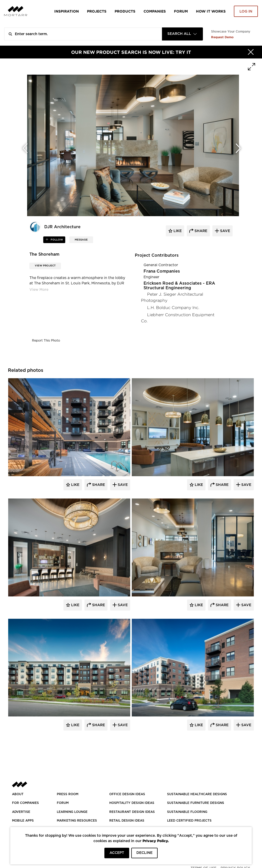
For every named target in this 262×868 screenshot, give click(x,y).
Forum (181, 11)
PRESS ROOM (68, 794)
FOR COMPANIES (25, 803)
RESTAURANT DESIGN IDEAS (132, 812)
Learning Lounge (72, 812)
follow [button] (56, 240)
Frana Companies (162, 271)
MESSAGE (81, 240)
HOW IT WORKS (211, 11)
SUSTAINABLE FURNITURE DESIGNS (196, 803)
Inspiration (67, 11)
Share (98, 485)
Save (122, 485)
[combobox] (182, 34)
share (200, 231)
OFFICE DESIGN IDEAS (127, 794)
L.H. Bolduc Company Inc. (173, 308)
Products (125, 11)
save (225, 231)
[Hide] (251, 52)
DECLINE (144, 853)
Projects (97, 11)
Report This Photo (46, 341)
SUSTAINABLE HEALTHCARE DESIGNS (197, 794)
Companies (155, 11)
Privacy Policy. (156, 841)
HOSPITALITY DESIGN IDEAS (132, 803)
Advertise (21, 812)
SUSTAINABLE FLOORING (187, 812)
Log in (246, 12)
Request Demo (222, 37)
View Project (45, 266)
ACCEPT (117, 853)
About (18, 794)
